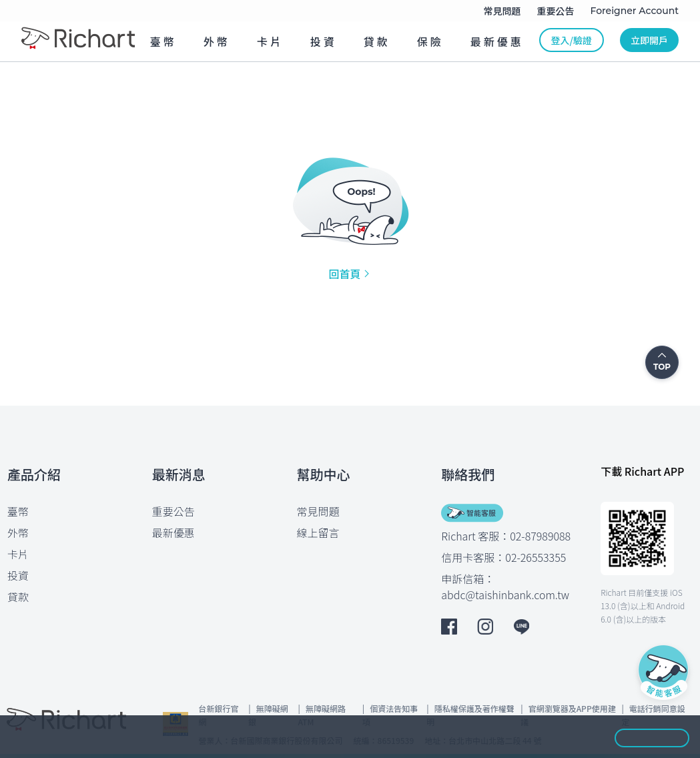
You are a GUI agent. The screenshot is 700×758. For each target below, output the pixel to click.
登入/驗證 (572, 40)
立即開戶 (649, 40)
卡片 (18, 554)
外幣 (18, 532)
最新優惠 (173, 532)
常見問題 (318, 511)
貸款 (18, 597)
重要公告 (173, 511)
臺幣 (18, 511)
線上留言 (318, 532)
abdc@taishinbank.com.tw (505, 595)
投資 (18, 575)
